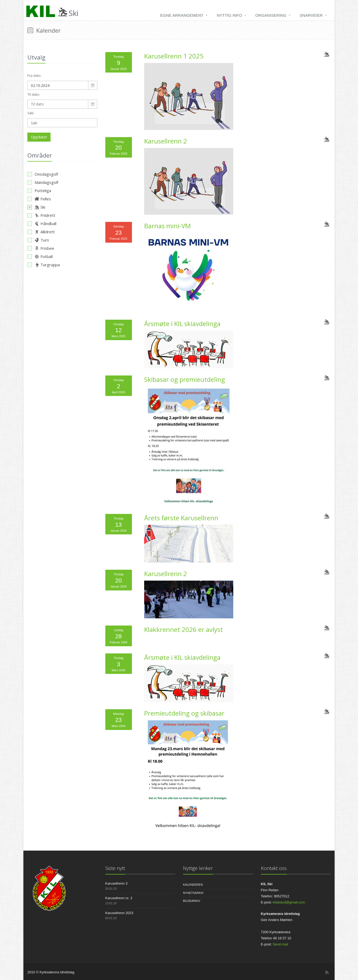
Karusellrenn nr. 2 (119, 898)
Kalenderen (193, 885)
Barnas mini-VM (167, 226)
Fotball (40, 256)
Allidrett (41, 232)
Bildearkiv (192, 901)
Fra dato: (34, 75)
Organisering (271, 15)
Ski (36, 207)
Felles (39, 199)
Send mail (280, 944)
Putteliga (39, 191)
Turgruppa (44, 265)
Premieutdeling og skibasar (184, 713)
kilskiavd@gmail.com (289, 902)
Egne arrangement (182, 15)
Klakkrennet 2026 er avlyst (184, 629)
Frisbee (41, 248)
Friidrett (41, 215)
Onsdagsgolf (43, 174)
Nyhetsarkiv (193, 893)
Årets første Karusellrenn (181, 518)
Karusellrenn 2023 (119, 913)
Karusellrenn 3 (116, 883)
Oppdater (39, 137)
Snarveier (311, 15)
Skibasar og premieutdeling (185, 379)
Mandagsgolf (43, 182)
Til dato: (34, 94)
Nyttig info (229, 15)
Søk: (31, 113)
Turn (38, 240)
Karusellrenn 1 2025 (174, 56)
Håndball (42, 223)
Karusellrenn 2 (166, 141)
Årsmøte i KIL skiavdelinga (182, 324)
